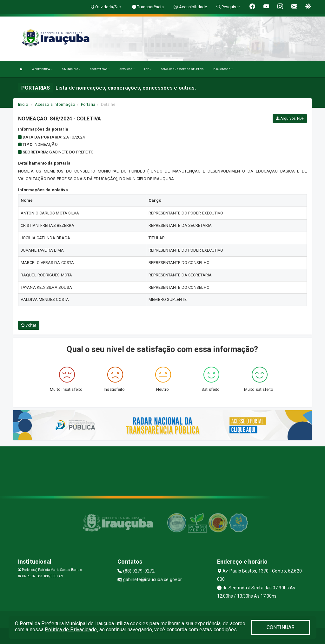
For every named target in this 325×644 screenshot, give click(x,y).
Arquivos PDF (290, 119)
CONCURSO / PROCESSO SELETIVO (182, 69)
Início (23, 104)
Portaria (88, 104)
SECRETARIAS (100, 69)
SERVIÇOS (127, 69)
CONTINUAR (281, 627)
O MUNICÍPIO (71, 69)
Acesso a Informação (55, 104)
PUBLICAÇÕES (223, 69)
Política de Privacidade (71, 630)
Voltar (29, 325)
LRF (148, 69)
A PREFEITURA (42, 69)
